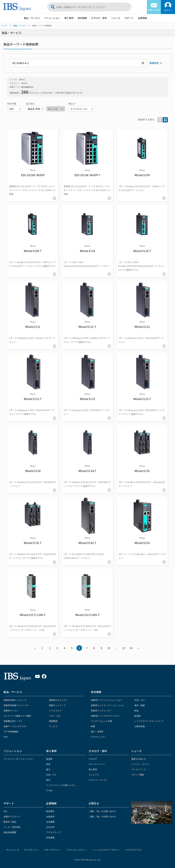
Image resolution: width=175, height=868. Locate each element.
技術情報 (82, 18)
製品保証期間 (10, 832)
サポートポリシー (53, 850)
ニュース (116, 18)
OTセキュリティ (98, 737)
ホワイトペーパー (97, 764)
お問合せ (94, 803)
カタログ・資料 (99, 18)
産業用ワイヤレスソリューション (107, 700)
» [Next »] (138, 648)
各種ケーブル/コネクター (15, 726)
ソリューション (52, 18)
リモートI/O (55, 716)
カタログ (93, 759)
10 (109, 648)
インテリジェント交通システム (61, 785)
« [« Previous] (35, 648)
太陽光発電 (140, 726)
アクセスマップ (53, 832)
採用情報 (50, 837)
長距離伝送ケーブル (13, 721)
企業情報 (142, 18)
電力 (48, 769)
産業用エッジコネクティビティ (105, 716)
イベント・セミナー (141, 764)
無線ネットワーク (57, 705)
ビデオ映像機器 (11, 731)
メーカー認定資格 (12, 827)
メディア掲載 (137, 775)
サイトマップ (12, 850)
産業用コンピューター (101, 710)
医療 (93, 726)
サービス (53, 726)
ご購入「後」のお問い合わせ (102, 816)
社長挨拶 (50, 816)
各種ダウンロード (12, 816)
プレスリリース (139, 769)
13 (124, 648)
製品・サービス (32, 18)
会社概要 (50, 822)
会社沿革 (50, 827)
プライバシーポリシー (77, 850)
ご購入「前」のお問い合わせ (102, 811)
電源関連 (53, 721)
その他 (49, 790)
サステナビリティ (134, 850)
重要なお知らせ (139, 759)
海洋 (48, 780)
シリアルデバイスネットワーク (149, 721)
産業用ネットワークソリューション (108, 705)
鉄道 (136, 710)
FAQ (5, 811)
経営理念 (50, 811)
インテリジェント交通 (101, 721)
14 (131, 648)
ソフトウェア (55, 710)
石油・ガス (140, 700)
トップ (4, 25)
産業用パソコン (11, 710)
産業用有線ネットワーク (15, 700)
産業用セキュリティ (58, 700)
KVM (6, 737)
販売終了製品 (10, 822)
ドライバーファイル (98, 780)
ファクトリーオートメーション (18, 759)
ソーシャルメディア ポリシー (106, 850)
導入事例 (69, 18)
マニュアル (94, 775)
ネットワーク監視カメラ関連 (17, 716)
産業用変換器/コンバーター (17, 705)
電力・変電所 (97, 731)
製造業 (137, 716)
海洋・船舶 (140, 705)
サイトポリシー (31, 850)
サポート (129, 18)
